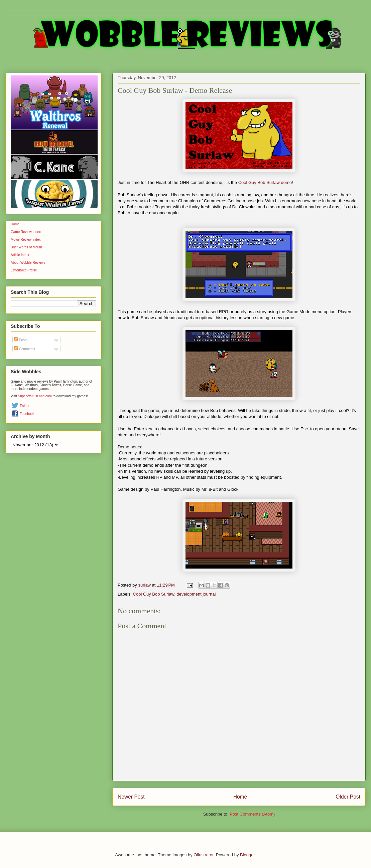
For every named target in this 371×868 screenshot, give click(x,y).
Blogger (247, 855)
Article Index (20, 255)
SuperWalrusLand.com (35, 396)
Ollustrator (203, 855)
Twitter (25, 406)
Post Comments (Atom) (252, 814)
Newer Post (131, 797)
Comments (25, 349)
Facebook (27, 414)
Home (240, 797)
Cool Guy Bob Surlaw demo (265, 182)
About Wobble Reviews (28, 263)
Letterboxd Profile (24, 270)
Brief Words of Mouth (26, 247)
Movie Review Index (26, 240)
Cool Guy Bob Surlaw (154, 594)
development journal (196, 594)
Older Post (348, 797)
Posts (21, 340)
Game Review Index (26, 232)
